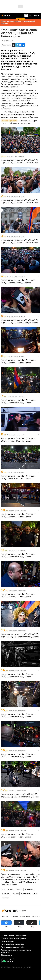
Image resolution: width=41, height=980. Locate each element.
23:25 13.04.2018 (7, 41)
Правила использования (18, 935)
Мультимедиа (6, 894)
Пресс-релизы (21, 938)
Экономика (25, 917)
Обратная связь (7, 955)
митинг (35, 894)
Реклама (12, 938)
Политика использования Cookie (13, 947)
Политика (16, 894)
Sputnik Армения (9, 120)
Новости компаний (8, 941)
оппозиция (5, 898)
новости (5, 917)
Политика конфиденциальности (12, 944)
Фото (4, 889)
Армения (11, 889)
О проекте (5, 935)
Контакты (4, 938)
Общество (19, 889)
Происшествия (29, 889)
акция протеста (26, 894)
